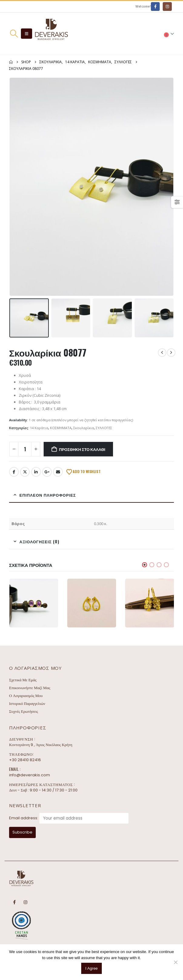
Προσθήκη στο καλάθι (82, 449)
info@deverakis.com (30, 775)
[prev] (162, 353)
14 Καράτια (39, 428)
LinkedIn (36, 472)
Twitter (25, 472)
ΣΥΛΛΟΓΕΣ (104, 428)
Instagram (25, 902)
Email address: (24, 818)
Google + (47, 472)
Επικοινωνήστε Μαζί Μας (30, 688)
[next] (171, 353)
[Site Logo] (51, 34)
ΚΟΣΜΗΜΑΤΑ (61, 428)
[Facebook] (155, 7)
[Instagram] (167, 7)
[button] (14, 34)
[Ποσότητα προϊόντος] (25, 449)
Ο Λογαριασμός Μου (26, 696)
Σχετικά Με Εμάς (23, 680)
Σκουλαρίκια (84, 428)
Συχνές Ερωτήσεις (23, 711)
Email (58, 472)
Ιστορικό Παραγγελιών (27, 704)
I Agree (91, 968)
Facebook (14, 472)
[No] (175, 962)
